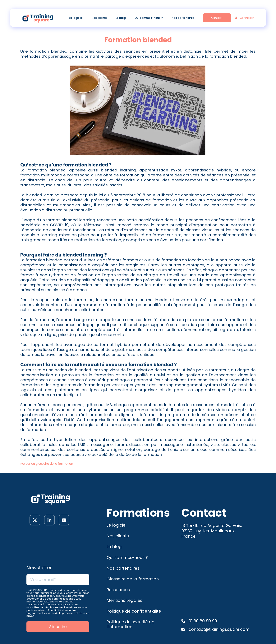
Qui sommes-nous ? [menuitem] (149, 18)
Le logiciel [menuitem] (76, 18)
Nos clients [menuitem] (99, 18)
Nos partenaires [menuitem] (183, 18)
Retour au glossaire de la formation (47, 464)
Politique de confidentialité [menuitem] (134, 611)
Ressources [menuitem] (118, 590)
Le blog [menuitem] (121, 18)
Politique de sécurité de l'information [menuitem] (130, 624)
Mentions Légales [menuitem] (124, 600)
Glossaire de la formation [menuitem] (133, 579)
